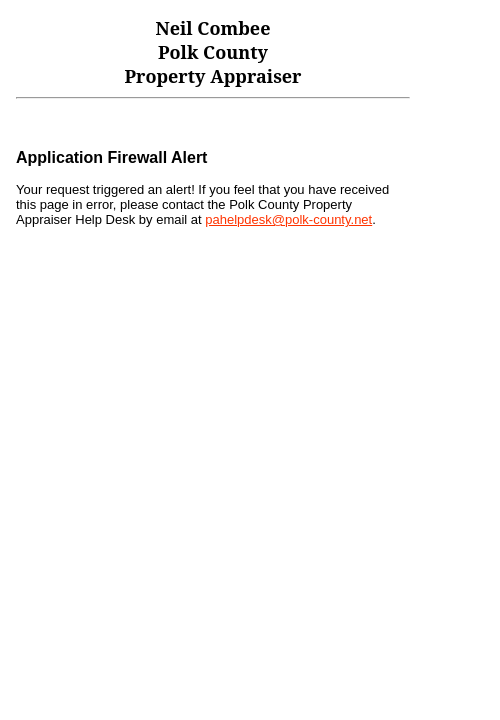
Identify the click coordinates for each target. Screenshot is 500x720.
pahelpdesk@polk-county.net (288, 219)
